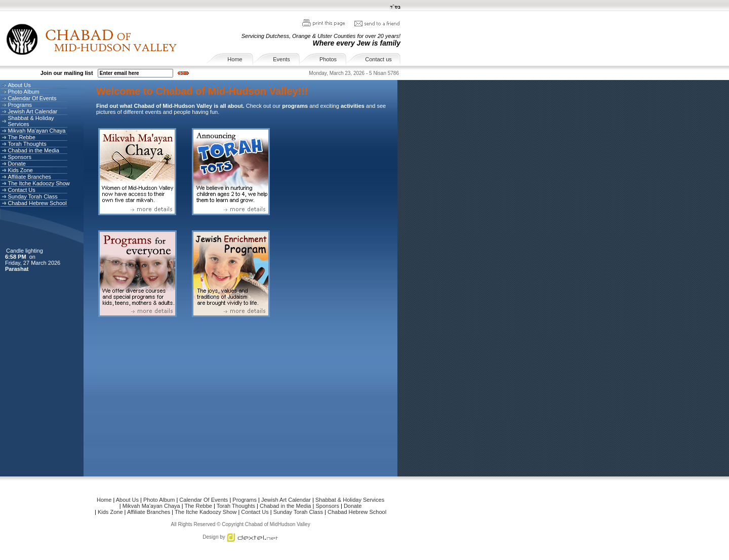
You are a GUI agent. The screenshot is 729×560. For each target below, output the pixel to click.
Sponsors (19, 157)
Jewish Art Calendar (32, 111)
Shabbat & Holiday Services (31, 121)
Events (281, 59)
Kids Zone (20, 170)
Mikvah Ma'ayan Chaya (36, 131)
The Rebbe (21, 137)
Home (235, 59)
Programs (20, 105)
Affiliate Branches (29, 177)
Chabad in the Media (33, 150)
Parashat (18, 269)
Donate (16, 164)
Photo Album (23, 92)
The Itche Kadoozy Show (38, 183)
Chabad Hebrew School (37, 203)
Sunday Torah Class (32, 196)
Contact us (378, 59)
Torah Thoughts (27, 144)
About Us (19, 85)
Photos (328, 59)
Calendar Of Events (32, 98)
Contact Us (21, 190)
